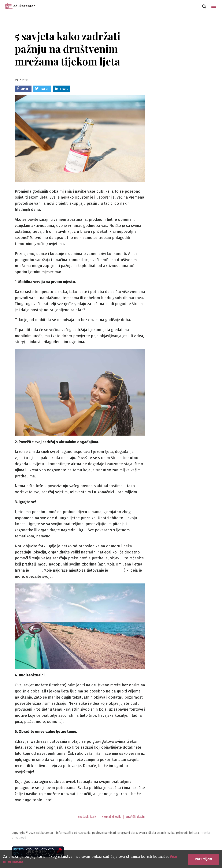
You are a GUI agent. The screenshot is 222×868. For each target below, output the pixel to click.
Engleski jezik (87, 817)
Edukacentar (20, 6)
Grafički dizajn (135, 817)
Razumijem (203, 859)
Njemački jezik (111, 817)
